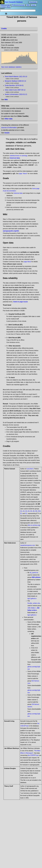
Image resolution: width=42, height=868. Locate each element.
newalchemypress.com (28, 545)
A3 (26, 511)
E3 (26, 513)
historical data (18, 193)
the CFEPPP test (33, 755)
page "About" (23, 174)
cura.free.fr (30, 469)
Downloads (33, 2)
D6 (36, 511)
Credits (4, 29)
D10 (39, 511)
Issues (33, 5)
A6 (34, 511)
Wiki (28, 5)
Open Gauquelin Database (12, 2)
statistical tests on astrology (18, 156)
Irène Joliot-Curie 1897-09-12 (15, 90)
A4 (29, 511)
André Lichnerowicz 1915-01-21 (16, 94)
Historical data (5, 5)
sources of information (9, 128)
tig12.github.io (32, 598)
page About (27, 262)
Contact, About (6, 7)
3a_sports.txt (34, 573)
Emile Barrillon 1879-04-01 (14, 85)
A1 (21, 511)
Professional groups (18, 5)
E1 (21, 513)
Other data (8, 119)
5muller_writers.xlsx (34, 603)
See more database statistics (11, 67)
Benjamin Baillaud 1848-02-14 (15, 81)
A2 (24, 511)
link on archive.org (34, 525)
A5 (31, 511)
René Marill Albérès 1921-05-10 (16, 77)
